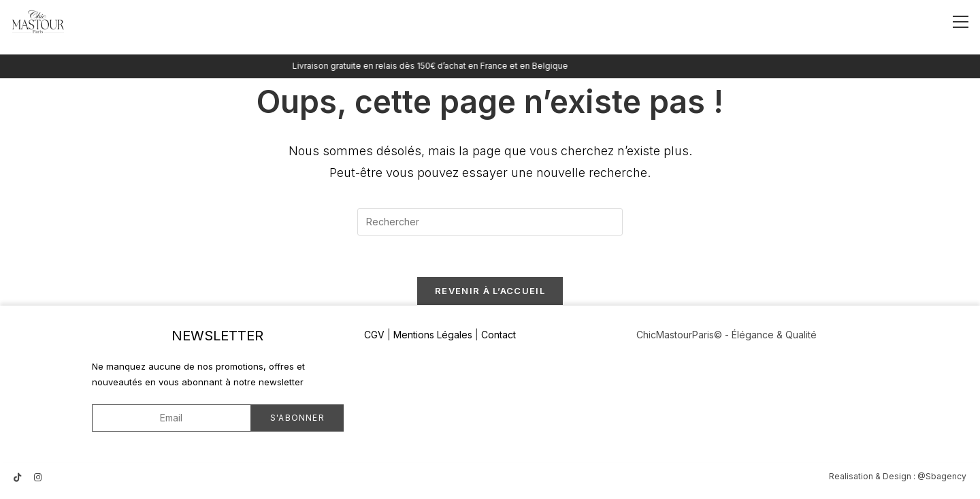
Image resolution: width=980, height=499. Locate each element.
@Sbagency (942, 476)
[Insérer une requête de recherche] (490, 222)
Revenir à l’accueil (490, 291)
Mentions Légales (433, 335)
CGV (374, 335)
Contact (499, 335)
